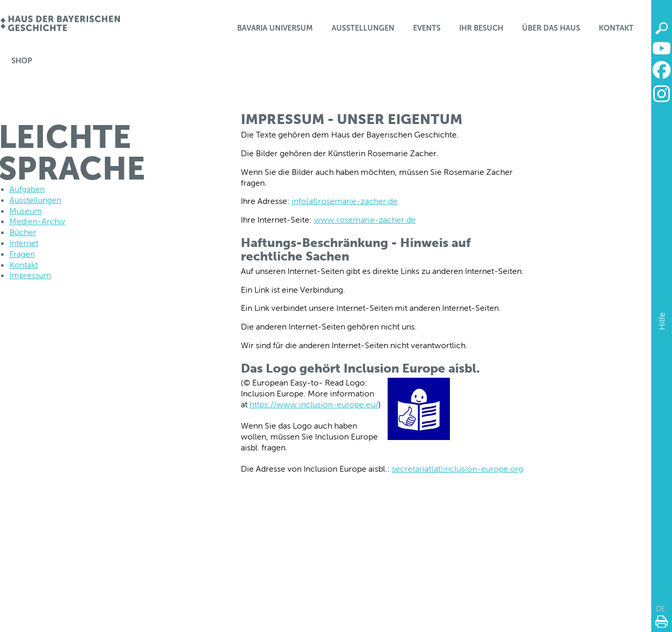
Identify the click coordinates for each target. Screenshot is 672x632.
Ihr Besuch (481, 28)
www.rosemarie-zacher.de (365, 220)
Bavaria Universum (275, 28)
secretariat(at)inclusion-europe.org (457, 469)
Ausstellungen (363, 28)
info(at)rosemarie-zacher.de (345, 201)
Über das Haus (551, 28)
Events (427, 28)
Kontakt (616, 28)
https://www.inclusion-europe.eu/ (314, 404)
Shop (22, 61)
